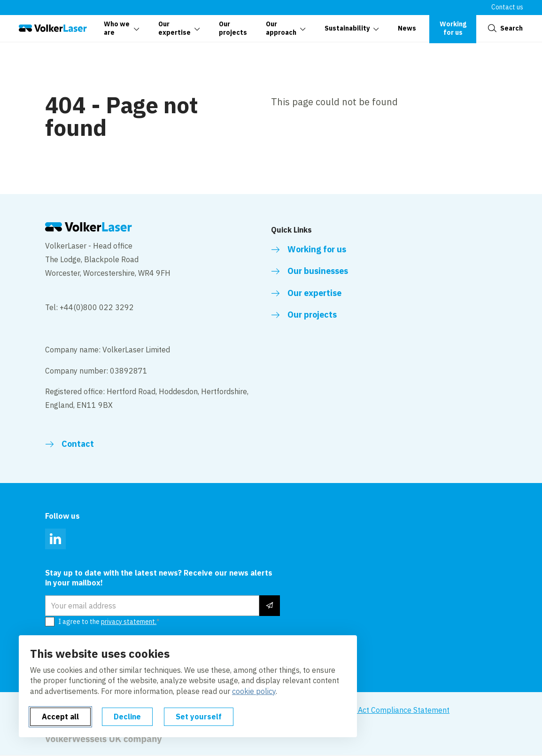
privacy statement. (129, 622)
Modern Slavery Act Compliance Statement (376, 710)
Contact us (507, 7)
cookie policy (254, 691)
